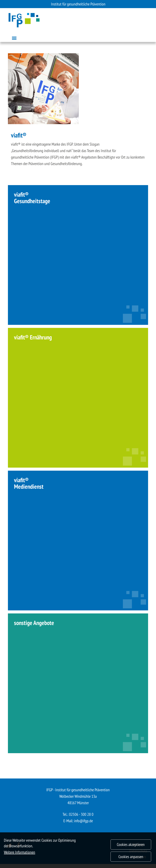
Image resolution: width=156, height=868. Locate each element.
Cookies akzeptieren (131, 848)
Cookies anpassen (131, 860)
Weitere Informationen (19, 855)
